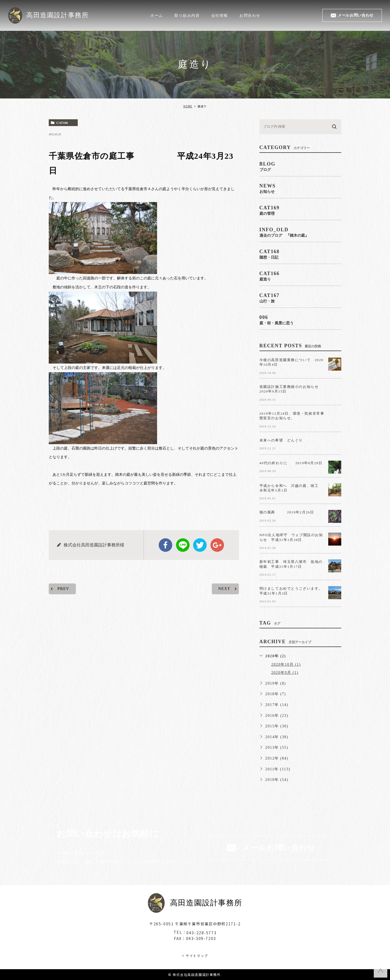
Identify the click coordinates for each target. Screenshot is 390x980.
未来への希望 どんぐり (281, 440)
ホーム (157, 15)
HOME (188, 106)
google (217, 545)
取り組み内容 (187, 15)
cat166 (62, 123)
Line (183, 545)
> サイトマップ (195, 955)
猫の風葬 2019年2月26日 (291, 512)
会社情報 (220, 15)
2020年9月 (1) (285, 673)
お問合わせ (250, 15)
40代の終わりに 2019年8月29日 (291, 463)
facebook (165, 545)
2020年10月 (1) (286, 664)
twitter (200, 545)
